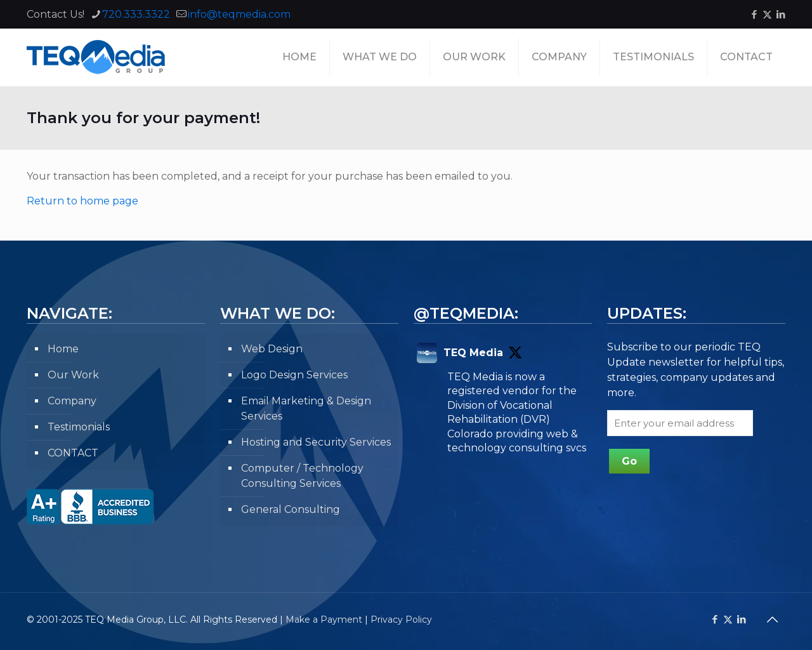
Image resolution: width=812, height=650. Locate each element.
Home (63, 349)
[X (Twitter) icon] (767, 14)
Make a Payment (324, 620)
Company (72, 401)
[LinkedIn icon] (781, 14)
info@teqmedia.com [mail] (239, 14)
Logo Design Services (294, 375)
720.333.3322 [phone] (136, 14)
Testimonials (79, 427)
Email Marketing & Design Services (306, 408)
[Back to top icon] (772, 620)
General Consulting (291, 509)
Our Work (73, 375)
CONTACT (73, 453)
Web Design (272, 349)
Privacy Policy (401, 620)
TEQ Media (473, 353)
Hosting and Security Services (316, 442)
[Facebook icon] (754, 14)
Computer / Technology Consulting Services (302, 476)
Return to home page (82, 201)
